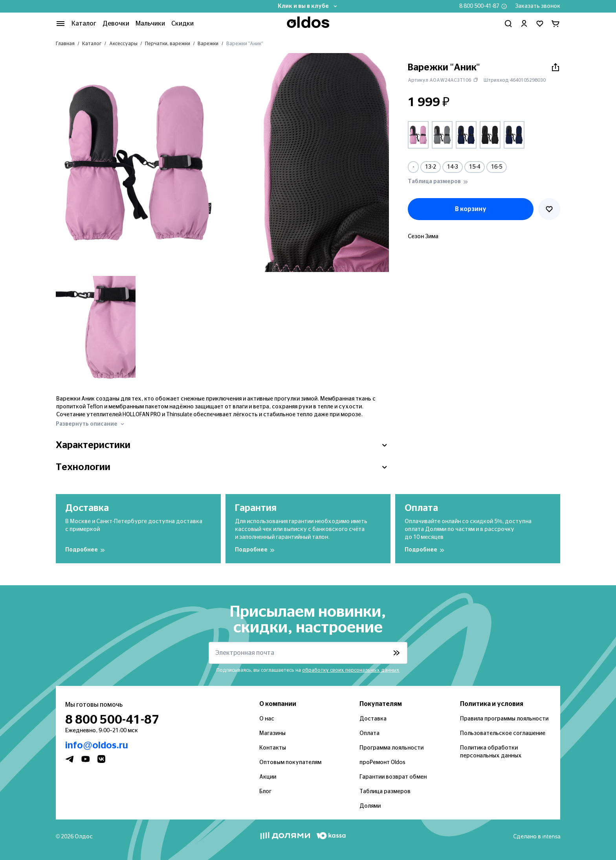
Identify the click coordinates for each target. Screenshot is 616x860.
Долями (370, 806)
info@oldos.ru (97, 746)
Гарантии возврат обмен (393, 777)
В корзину (471, 209)
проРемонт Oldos (382, 763)
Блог (265, 792)
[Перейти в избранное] (540, 24)
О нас (267, 719)
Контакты (273, 748)
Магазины (272, 733)
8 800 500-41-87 (479, 6)
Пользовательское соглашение (503, 733)
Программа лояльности (391, 748)
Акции (268, 777)
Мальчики (150, 24)
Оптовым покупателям (290, 763)
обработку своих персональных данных (351, 670)
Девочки (116, 24)
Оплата (369, 733)
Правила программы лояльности (504, 719)
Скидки (182, 24)
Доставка (373, 719)
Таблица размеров (385, 792)
